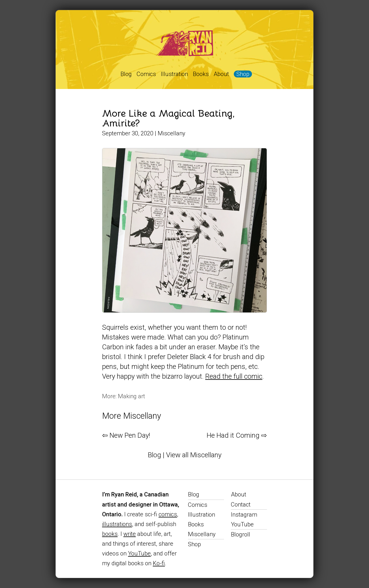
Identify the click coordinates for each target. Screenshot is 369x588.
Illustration (174, 74)
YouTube (139, 553)
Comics (146, 74)
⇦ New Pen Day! (126, 435)
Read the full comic (234, 376)
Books (201, 74)
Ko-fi (159, 563)
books (110, 534)
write (130, 534)
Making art (131, 396)
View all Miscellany (194, 455)
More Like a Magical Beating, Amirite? (168, 118)
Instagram (244, 515)
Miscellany (172, 133)
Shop (243, 74)
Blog (126, 74)
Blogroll (241, 534)
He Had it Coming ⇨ (237, 435)
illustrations (117, 524)
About (221, 74)
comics (168, 514)
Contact (241, 504)
